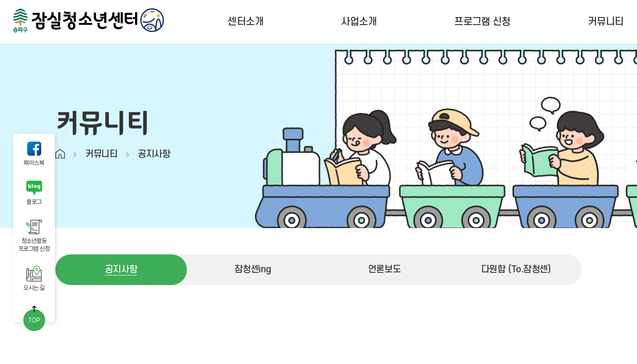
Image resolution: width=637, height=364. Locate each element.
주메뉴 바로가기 (0, 0)
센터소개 (246, 22)
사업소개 (359, 22)
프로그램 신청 (482, 22)
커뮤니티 (606, 22)
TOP (34, 320)
